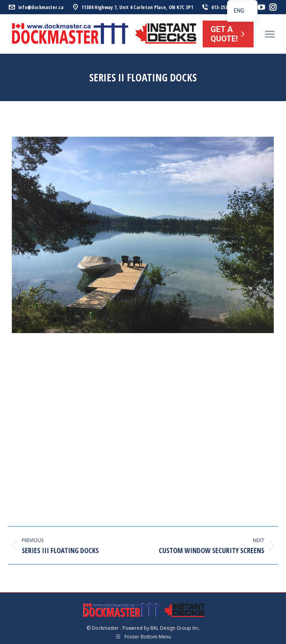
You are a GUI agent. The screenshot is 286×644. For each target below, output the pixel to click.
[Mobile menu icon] (270, 34)
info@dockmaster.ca (36, 7)
